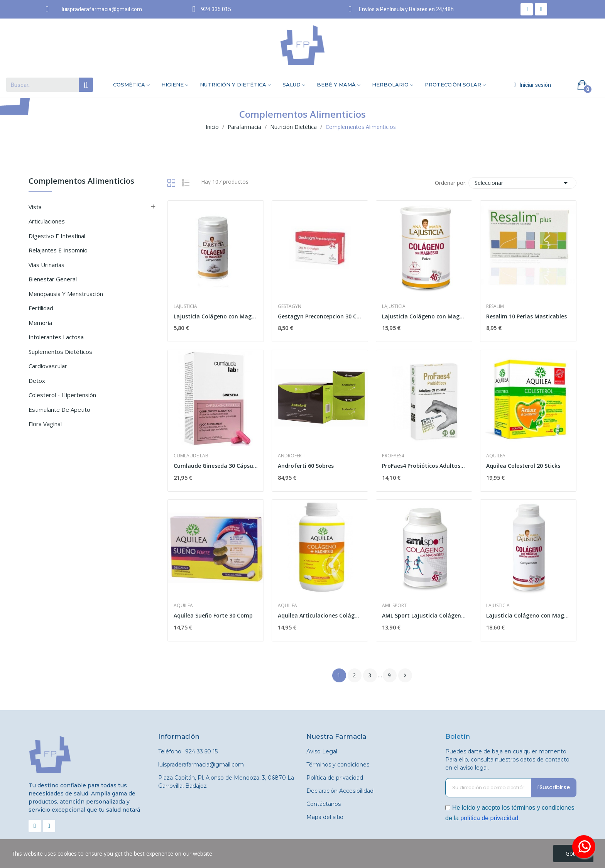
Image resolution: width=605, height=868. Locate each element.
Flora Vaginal (45, 424)
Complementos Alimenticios (81, 182)
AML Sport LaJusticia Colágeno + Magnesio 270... (424, 615)
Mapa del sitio (325, 817)
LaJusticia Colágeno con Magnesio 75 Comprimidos (216, 316)
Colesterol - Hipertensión (62, 395)
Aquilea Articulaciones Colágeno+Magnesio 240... (320, 615)
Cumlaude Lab (191, 456)
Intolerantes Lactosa (56, 337)
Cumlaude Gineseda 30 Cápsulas (216, 466)
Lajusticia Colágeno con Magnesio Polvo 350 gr (424, 316)
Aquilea (496, 456)
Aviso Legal (322, 751)
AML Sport (394, 606)
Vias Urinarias (46, 265)
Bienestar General (53, 279)
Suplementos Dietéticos (60, 352)
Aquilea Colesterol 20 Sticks (523, 466)
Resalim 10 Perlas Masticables (526, 316)
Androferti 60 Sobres (306, 466)
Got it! (573, 854)
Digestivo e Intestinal (57, 236)
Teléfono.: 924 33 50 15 (188, 751)
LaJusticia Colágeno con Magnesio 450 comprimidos (528, 615)
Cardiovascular (48, 366)
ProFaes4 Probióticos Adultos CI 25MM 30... (424, 466)
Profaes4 (393, 456)
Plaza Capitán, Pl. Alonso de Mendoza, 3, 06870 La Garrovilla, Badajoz (226, 782)
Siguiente (405, 675)
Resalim (495, 306)
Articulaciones (47, 221)
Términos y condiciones (338, 765)
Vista (35, 207)
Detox (37, 381)
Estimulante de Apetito (59, 409)
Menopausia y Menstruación (66, 294)
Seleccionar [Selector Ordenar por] (522, 183)
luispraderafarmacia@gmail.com (201, 765)
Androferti (292, 456)
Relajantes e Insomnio (58, 250)
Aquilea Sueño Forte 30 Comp (213, 615)
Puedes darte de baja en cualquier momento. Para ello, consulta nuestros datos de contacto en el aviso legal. (507, 760)
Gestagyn (290, 306)
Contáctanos (324, 804)
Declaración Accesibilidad (340, 791)
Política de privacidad (335, 778)
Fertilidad (41, 308)
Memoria (40, 323)
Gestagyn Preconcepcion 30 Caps (320, 316)
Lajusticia (185, 306)
